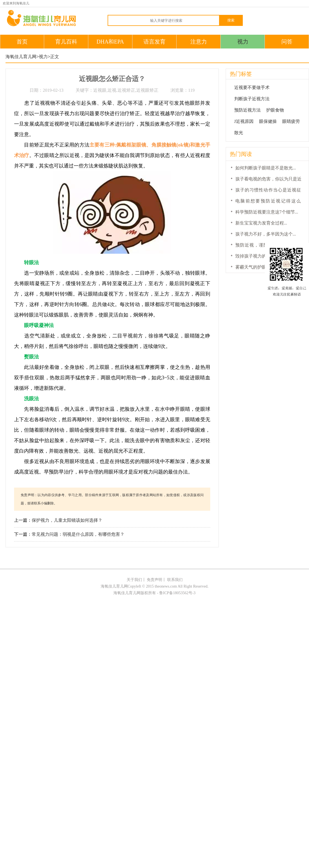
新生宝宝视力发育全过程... (261, 223)
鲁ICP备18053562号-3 (177, 593)
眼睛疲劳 (291, 121)
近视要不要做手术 (252, 87)
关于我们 (134, 580)
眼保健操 (268, 121)
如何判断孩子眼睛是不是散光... (266, 168)
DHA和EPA (110, 42)
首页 (22, 42)
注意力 (199, 42)
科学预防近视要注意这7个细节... (267, 212)
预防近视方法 (247, 110)
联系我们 (175, 580)
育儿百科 (66, 42)
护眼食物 (275, 110)
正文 (55, 57)
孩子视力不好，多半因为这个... (266, 234)
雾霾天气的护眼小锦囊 (257, 267)
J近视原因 (244, 121)
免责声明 (154, 580)
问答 (287, 42)
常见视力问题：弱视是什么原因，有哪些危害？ (78, 534)
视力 (243, 42)
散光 (239, 133)
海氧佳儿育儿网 (21, 57)
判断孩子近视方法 (252, 99)
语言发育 (154, 42)
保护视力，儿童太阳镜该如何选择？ (67, 520)
